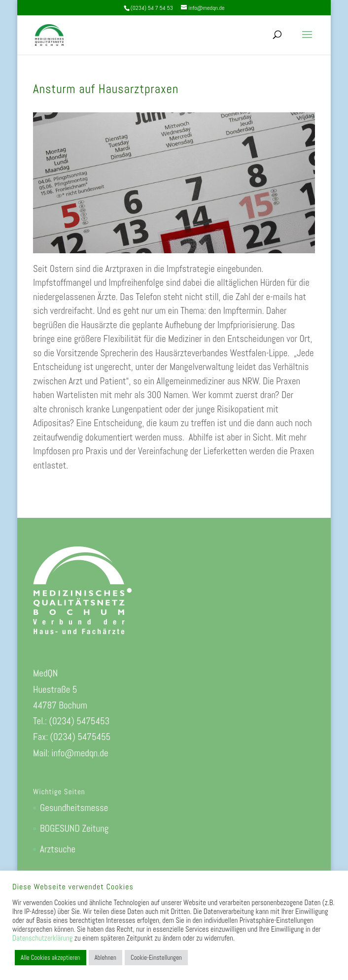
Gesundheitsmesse (74, 808)
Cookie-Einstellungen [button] (156, 958)
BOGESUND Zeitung (74, 828)
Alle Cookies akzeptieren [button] (51, 958)
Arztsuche (58, 849)
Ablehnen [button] (105, 958)
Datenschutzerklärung (42, 938)
